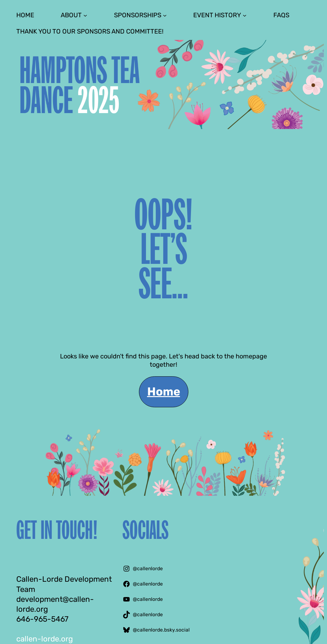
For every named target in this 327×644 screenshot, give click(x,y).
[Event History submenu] (245, 15)
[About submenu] (85, 15)
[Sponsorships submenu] (165, 15)
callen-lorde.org (45, 639)
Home (164, 391)
